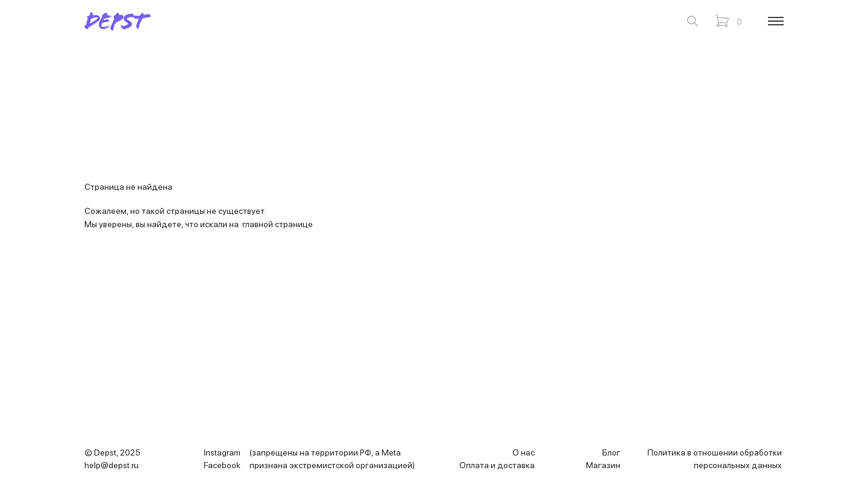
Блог (611, 452)
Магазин (603, 465)
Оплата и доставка (497, 465)
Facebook (222, 465)
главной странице (278, 224)
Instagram (222, 452)
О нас (524, 452)
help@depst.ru (112, 465)
